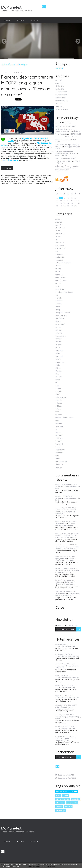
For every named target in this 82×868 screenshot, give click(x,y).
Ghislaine (59, 535)
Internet (58, 345)
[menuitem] (7, 20)
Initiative (59, 339)
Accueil (7, 20)
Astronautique (61, 248)
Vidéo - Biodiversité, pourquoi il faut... (66, 559)
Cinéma (58, 269)
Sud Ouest (59, 435)
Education (38, 178)
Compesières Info (72, 158)
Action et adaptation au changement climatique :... (66, 512)
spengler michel (61, 559)
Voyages (59, 467)
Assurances (60, 245)
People (58, 388)
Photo (58, 394)
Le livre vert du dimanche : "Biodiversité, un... (67, 548)
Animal (58, 231)
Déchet (58, 286)
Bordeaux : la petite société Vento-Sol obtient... (66, 739)
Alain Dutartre (60, 523)
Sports (58, 432)
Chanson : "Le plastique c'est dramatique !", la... (68, 571)
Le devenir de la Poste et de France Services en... (66, 130)
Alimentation (60, 228)
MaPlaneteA (11, 7)
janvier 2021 (60, 89)
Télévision (25, 181)
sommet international (37, 183)
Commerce (59, 275)
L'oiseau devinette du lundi (68, 487)
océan (58, 380)
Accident (59, 219)
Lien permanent (8, 176)
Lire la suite (7, 168)
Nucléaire (59, 377)
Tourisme (59, 441)
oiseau (66, 795)
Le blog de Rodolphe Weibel (68, 147)
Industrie (40, 179)
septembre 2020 (62, 100)
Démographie (60, 289)
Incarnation (72, 126)
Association (60, 242)
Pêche (58, 385)
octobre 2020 (60, 98)
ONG (57, 383)
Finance (58, 321)
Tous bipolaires (61, 134)
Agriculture (59, 225)
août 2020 (59, 103)
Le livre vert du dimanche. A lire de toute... (66, 583)
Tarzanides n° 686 (62, 137)
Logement (59, 356)
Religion (58, 409)
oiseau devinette (63, 799)
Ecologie (23, 178)
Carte (60, 607)
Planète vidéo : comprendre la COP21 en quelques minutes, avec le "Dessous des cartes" (27, 86)
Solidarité (59, 423)
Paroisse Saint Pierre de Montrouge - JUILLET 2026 (65, 152)
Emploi (58, 307)
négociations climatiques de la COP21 (28, 140)
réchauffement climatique (67, 791)
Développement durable (10, 178)
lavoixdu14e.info (61, 155)
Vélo (57, 456)
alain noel (60, 803)
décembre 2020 (61, 92)
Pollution (10, 181)
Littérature (59, 350)
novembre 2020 (61, 95)
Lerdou (58, 498)
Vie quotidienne (61, 461)
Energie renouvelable (9, 179)
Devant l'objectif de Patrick (65, 169)
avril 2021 (59, 80)
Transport (59, 444)
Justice (58, 347)
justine (58, 570)
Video (32, 181)
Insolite (58, 342)
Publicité (59, 406)
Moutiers (59, 582)
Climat (37, 176)
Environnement (23, 179)
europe (59, 807)
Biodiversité (60, 257)
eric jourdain (60, 547)
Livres (58, 353)
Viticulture (59, 464)
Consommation (61, 277)
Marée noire (60, 362)
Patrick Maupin (61, 510)
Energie (46, 178)
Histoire (32, 179)
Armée (58, 237)
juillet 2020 (59, 106)
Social (57, 421)
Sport (57, 429)
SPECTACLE (60, 426)
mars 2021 (59, 83)
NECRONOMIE (75, 134)
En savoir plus (15, 866)
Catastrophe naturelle (63, 263)
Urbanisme (59, 453)
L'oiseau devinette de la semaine (65, 524)
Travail (58, 447)
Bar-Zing (75, 137)
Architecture (60, 234)
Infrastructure (61, 336)
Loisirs (58, 359)
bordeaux (68, 807)
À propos (34, 20)
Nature (4, 181)
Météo (58, 368)
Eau (57, 295)
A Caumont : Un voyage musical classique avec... (67, 167)
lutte (58, 795)
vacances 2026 (61, 140)
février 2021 (60, 86)
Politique (59, 400)
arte (21, 183)
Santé (57, 412)
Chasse (58, 266)
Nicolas (58, 486)
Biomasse (59, 260)
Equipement (60, 318)
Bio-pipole (59, 254)
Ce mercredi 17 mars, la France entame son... (67, 667)
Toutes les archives (62, 110)
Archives (20, 20)
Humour (58, 330)
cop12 (26, 183)
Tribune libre (60, 450)
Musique (59, 371)
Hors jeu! (59, 158)
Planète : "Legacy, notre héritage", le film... (68, 718)
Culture (58, 283)
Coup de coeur (45, 176)
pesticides (76, 799)
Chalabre (77, 131)
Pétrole (58, 391)
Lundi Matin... (60, 126)
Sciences (17, 181)
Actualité (31, 176)
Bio (57, 251)
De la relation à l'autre (63, 161)
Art (57, 239)
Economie (30, 178)
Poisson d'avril (61, 397)
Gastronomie (60, 324)
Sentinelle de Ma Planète (64, 418)
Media (46, 179)
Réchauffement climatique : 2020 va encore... (66, 536)
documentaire (14, 183)
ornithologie (61, 810)
